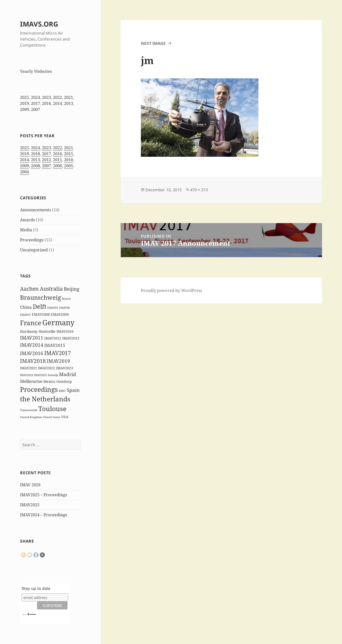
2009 (25, 109)
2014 (58, 103)
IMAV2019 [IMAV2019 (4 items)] (58, 361)
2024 (36, 97)
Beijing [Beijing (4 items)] (72, 289)
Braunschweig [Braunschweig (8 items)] (41, 297)
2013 (69, 103)
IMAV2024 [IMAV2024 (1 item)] (27, 375)
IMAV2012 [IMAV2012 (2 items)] (53, 338)
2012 (47, 160)
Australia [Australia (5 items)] (51, 289)
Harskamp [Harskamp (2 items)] (29, 331)
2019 (25, 103)
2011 (58, 160)
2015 (69, 154)
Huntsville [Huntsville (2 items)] (47, 331)
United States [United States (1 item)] (52, 417)
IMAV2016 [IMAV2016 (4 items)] (32, 353)
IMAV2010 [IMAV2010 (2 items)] (65, 331)
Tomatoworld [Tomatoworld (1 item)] (29, 410)
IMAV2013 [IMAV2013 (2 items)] (71, 338)
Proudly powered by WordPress (172, 290)
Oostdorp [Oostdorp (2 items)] (64, 381)
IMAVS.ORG (39, 24)
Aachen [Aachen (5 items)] (29, 289)
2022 (58, 97)
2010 (69, 160)
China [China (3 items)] (26, 307)
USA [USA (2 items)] (65, 417)
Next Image (153, 43)
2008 (36, 166)
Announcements (36, 210)
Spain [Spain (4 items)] (73, 390)
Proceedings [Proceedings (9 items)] (39, 389)
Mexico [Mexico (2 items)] (49, 381)
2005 (69, 166)
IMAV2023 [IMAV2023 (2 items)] (65, 368)
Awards (27, 220)
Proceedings (32, 240)
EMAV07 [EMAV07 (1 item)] (25, 315)
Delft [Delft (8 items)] (40, 306)
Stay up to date (36, 589)
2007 (36, 109)
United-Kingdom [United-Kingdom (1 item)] (31, 417)
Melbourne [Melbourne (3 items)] (31, 381)
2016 (47, 103)
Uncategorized (34, 250)
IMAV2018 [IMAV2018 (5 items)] (33, 361)
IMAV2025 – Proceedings (44, 495)
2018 (36, 154)
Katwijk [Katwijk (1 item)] (53, 375)
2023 (47, 97)
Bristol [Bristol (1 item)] (66, 299)
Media (26, 230)
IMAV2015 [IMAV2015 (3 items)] (55, 345)
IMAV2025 (30, 505)
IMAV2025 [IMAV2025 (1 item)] (41, 375)
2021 (69, 97)
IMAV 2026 (30, 485)
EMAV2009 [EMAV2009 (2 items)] (60, 314)
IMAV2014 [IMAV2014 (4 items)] (32, 345)
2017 (36, 103)
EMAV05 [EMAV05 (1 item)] (53, 308)
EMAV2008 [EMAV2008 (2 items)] (41, 314)
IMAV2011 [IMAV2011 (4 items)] (32, 338)
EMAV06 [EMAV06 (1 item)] (64, 308)
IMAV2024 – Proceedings (44, 515)
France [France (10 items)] (31, 323)
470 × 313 (199, 190)
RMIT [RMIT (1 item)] (62, 391)
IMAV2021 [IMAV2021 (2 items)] (29, 368)
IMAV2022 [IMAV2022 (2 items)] (47, 368)
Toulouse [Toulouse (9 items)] (52, 409)
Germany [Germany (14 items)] (58, 323)
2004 (25, 172)
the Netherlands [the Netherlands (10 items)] (45, 399)
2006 (58, 166)
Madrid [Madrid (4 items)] (68, 374)
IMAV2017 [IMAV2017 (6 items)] (58, 353)
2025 (25, 97)
